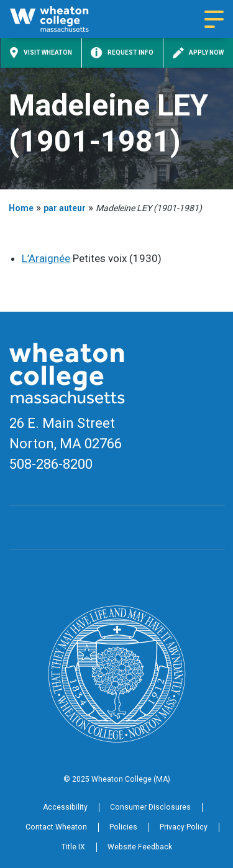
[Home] (60, 19)
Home (21, 208)
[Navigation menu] (214, 19)
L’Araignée (46, 258)
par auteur (65, 208)
